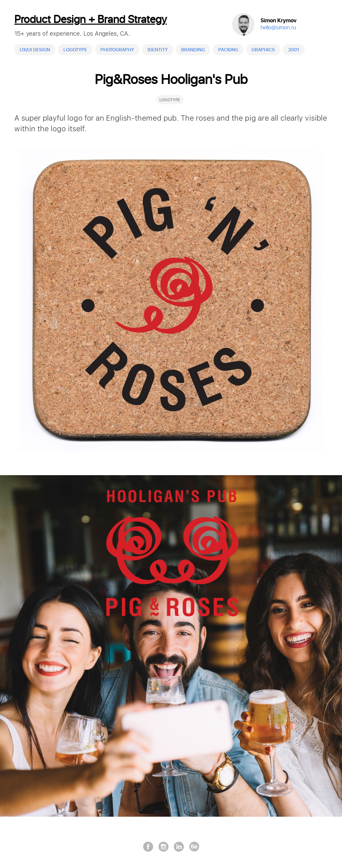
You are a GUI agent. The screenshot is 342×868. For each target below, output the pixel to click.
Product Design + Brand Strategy (91, 20)
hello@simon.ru (278, 28)
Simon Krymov (279, 21)
